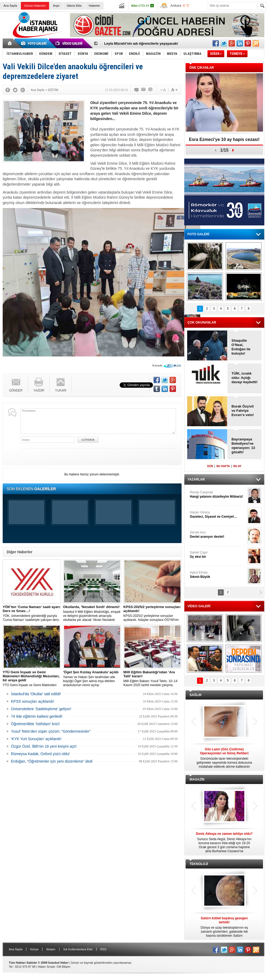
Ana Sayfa (10, 6)
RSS (103, 949)
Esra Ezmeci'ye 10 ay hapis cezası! (224, 139)
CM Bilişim (63, 967)
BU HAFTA (223, 466)
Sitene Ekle (74, 6)
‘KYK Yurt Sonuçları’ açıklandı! (36, 739)
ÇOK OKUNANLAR (202, 322)
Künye (34, 949)
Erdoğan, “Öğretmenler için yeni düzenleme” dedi (52, 761)
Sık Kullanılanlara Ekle (78, 949)
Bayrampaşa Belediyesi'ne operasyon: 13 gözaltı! (243, 446)
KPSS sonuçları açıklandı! (33, 701)
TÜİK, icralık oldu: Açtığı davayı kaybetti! (245, 378)
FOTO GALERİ (198, 234)
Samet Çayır (218, 555)
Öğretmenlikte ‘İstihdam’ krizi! (35, 724)
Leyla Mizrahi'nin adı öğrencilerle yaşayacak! (141, 43)
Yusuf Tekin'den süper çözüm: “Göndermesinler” (51, 731)
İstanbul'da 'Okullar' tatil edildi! (36, 694)
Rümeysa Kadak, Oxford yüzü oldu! (40, 754)
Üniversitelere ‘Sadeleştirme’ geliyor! (41, 709)
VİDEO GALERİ (199, 606)
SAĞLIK (196, 695)
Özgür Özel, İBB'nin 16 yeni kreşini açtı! (44, 746)
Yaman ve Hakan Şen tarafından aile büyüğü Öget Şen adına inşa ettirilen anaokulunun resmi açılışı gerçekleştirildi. (92, 679)
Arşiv (56, 6)
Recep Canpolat (218, 495)
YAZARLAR (196, 479)
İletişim (51, 949)
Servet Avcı (218, 535)
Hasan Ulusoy (218, 515)
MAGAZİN (197, 779)
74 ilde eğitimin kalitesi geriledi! (37, 716)
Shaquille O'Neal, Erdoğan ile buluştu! (241, 347)
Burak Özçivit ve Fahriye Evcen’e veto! (243, 411)
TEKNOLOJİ (199, 864)
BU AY (237, 466)
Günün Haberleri (35, 6)
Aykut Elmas (218, 575)
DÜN (210, 466)
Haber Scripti (46, 967)
